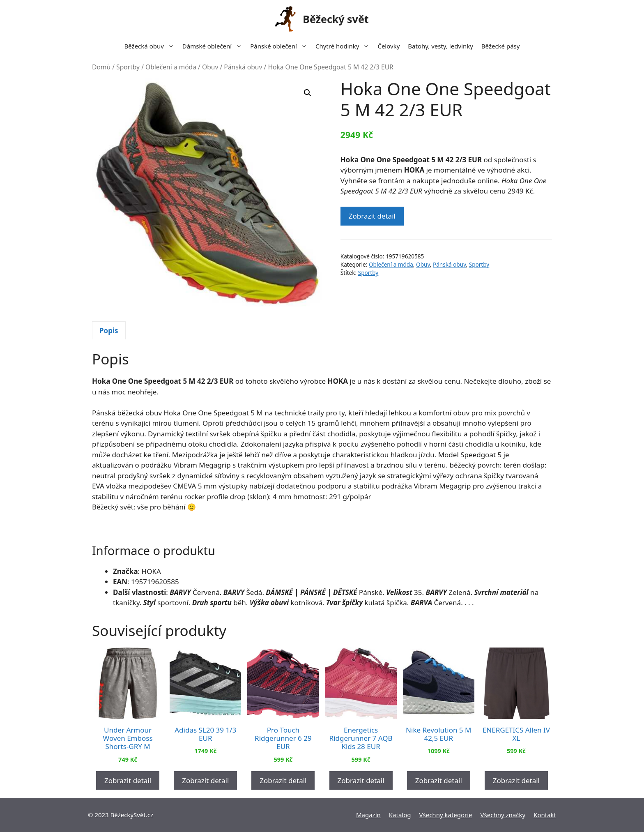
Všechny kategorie (446, 815)
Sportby (128, 67)
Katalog (400, 815)
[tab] (109, 330)
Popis (109, 331)
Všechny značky (503, 815)
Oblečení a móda (171, 67)
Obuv (210, 67)
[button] (308, 93)
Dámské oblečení (214, 46)
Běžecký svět (336, 19)
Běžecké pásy (501, 46)
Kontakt (545, 815)
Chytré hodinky (344, 46)
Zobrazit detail (372, 216)
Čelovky (389, 46)
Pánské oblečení (281, 46)
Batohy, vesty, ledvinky (440, 46)
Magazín (368, 815)
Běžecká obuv (151, 46)
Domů (101, 67)
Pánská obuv (243, 67)
